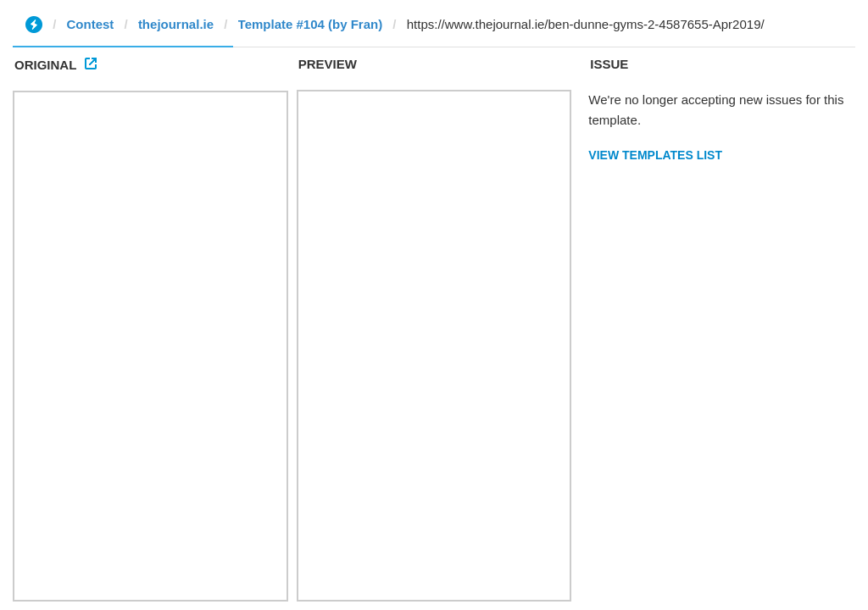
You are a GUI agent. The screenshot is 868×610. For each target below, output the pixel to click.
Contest (91, 24)
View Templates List (655, 155)
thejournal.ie (176, 24)
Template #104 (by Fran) (311, 24)
